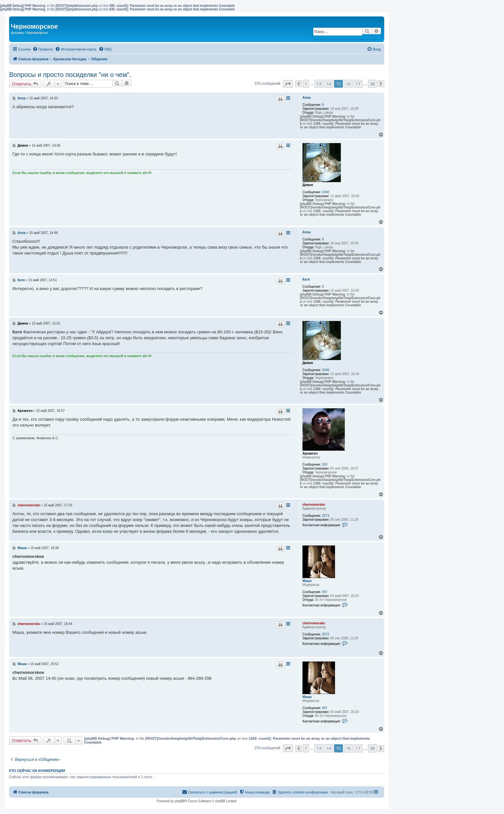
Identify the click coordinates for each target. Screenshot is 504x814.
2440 (326, 192)
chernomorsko (314, 505)
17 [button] (358, 84)
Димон (308, 185)
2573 (326, 516)
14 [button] (329, 84)
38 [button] (372, 84)
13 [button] (319, 84)
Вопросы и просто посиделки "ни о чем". (70, 75)
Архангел (310, 453)
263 (325, 465)
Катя (306, 279)
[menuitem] (43, 49)
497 (325, 592)
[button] (288, 84)
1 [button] (306, 84)
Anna (307, 98)
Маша (307, 581)
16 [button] (348, 84)
